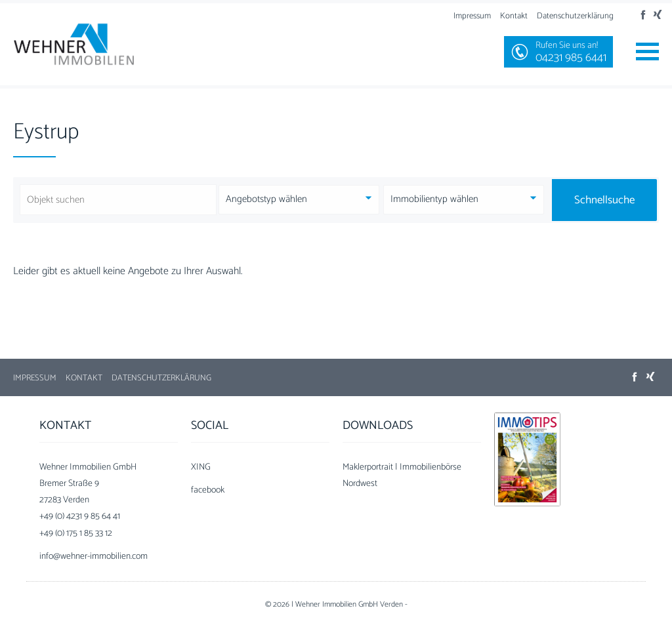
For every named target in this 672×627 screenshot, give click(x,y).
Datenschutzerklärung (575, 16)
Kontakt (514, 16)
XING (201, 467)
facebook (208, 490)
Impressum (472, 16)
